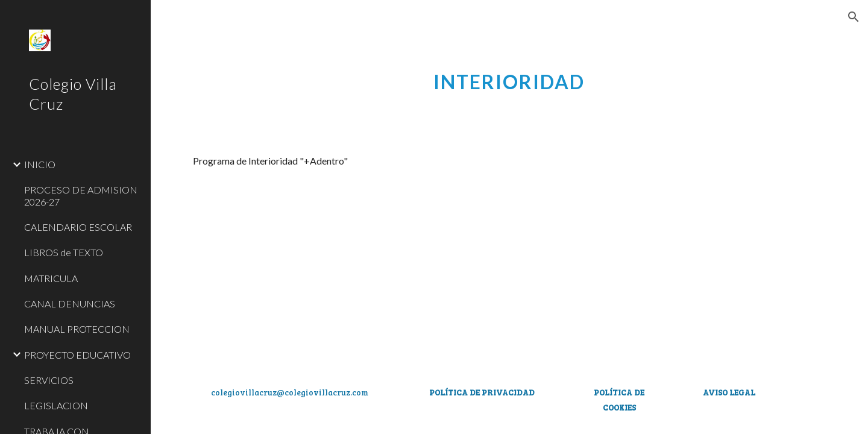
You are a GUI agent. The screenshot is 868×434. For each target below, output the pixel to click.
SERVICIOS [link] (49, 380)
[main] (509, 75)
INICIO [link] (40, 164)
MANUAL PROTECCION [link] (77, 329)
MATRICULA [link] (51, 278)
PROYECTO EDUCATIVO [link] (77, 355)
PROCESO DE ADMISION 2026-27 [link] (81, 195)
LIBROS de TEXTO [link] (64, 252)
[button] (854, 17)
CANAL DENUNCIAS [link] (70, 303)
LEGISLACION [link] (56, 405)
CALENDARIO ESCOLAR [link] (78, 227)
